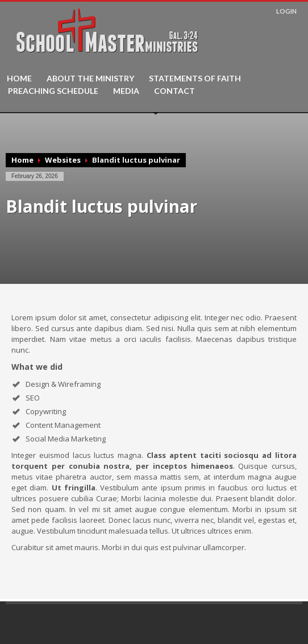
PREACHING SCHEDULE (53, 91)
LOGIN (286, 11)
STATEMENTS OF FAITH (195, 79)
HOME (19, 79)
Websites (63, 160)
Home (22, 160)
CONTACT (174, 91)
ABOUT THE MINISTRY (90, 79)
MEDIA (126, 91)
